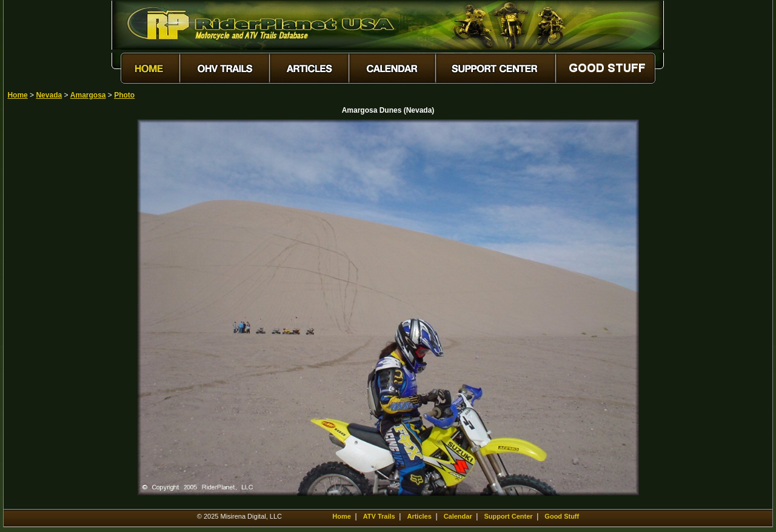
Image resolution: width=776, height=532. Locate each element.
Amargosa (88, 95)
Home (17, 95)
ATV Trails (379, 516)
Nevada (49, 95)
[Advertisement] (50, 301)
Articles (419, 516)
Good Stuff (562, 516)
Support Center (509, 516)
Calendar (458, 516)
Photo (124, 95)
